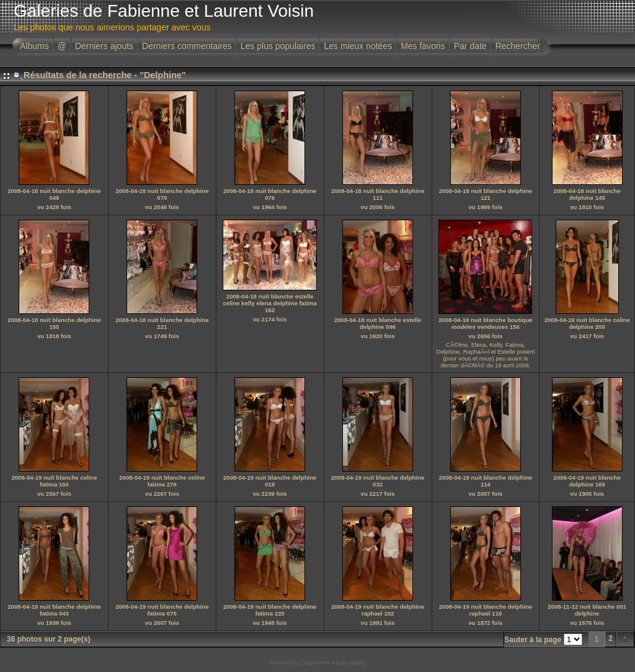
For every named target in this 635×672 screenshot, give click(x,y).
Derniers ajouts (104, 46)
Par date (470, 46)
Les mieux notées (358, 46)
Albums (34, 46)
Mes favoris (423, 46)
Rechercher (518, 46)
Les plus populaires (278, 46)
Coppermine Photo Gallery (333, 663)
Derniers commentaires (187, 46)
